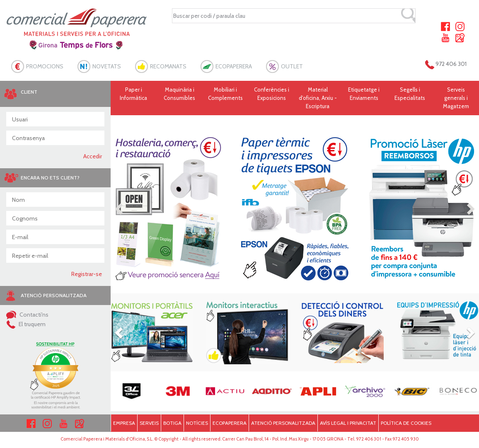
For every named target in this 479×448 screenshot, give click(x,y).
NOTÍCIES (197, 423)
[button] (120, 208)
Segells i (410, 94)
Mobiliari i (226, 94)
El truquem (26, 324)
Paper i (134, 94)
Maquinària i (180, 94)
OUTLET (292, 66)
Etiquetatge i (364, 94)
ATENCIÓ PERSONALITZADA (283, 423)
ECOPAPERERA (234, 66)
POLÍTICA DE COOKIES (406, 423)
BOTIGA (172, 423)
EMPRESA (124, 423)
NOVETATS (107, 66)
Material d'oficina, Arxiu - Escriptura (318, 98)
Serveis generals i (456, 98)
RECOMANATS (168, 66)
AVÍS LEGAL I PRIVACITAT (348, 423)
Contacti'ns (27, 315)
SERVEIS (149, 423)
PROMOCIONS (45, 66)
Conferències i (272, 94)
